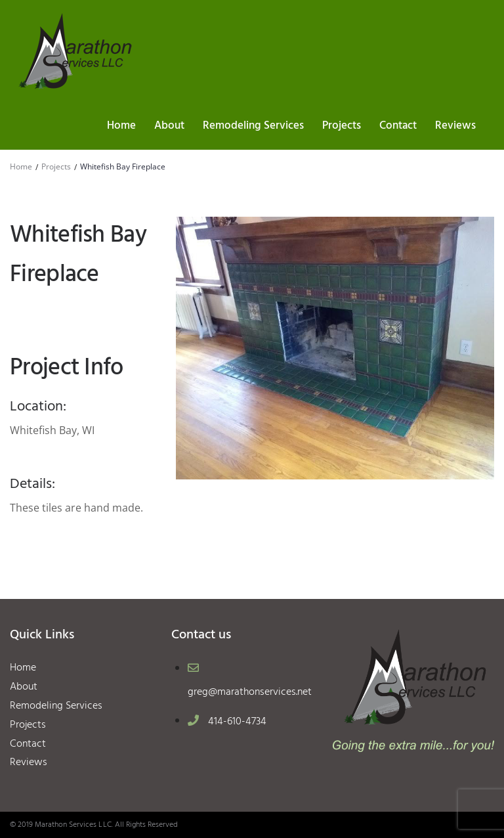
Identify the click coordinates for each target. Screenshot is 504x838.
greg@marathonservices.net (250, 692)
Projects (56, 166)
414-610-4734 (237, 722)
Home (21, 166)
